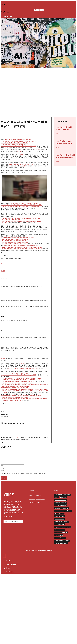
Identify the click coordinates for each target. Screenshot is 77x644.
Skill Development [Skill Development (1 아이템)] (60, 538)
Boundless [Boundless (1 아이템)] (63, 497)
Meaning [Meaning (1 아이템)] (69, 511)
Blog (8, 568)
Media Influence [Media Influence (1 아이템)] (59, 514)
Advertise (32, 499)
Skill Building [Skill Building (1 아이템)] (59, 535)
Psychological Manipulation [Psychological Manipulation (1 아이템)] (63, 527)
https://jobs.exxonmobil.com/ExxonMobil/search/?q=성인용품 (18, 375)
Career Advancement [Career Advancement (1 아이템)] (61, 500)
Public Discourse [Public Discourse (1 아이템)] (59, 530)
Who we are (11, 564)
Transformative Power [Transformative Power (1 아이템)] (61, 543)
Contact (10, 572)
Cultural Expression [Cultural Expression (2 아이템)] (60, 505)
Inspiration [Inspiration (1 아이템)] (58, 508)
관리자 (58, 133)
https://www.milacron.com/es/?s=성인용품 (21, 164)
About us (31, 496)
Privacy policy (40, 499)
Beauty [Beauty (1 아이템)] (57, 497)
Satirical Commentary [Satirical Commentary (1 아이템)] (61, 532)
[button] (3, 12)
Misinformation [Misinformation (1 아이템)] (59, 516)
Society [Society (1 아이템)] (67, 541)
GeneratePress (48, 551)
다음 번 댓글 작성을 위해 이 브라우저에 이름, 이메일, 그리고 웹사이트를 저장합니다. (24, 474)
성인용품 (38, 149)
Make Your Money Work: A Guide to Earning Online (65, 142)
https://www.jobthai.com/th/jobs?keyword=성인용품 (23, 368)
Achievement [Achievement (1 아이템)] (59, 495)
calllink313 (39, 10)
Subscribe (38, 496)
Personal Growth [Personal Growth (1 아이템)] (59, 524)
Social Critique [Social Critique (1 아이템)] (59, 541)
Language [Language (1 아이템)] (66, 508)
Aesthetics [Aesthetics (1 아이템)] (67, 495)
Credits (31, 502)
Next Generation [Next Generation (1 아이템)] (59, 519)
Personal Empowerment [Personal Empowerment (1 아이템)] (61, 522)
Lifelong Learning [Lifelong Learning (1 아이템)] (60, 511)
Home (9, 561)
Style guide (38, 502)
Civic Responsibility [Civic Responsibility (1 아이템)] (60, 503)
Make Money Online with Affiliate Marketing (64, 128)
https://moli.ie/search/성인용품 (9, 373)
